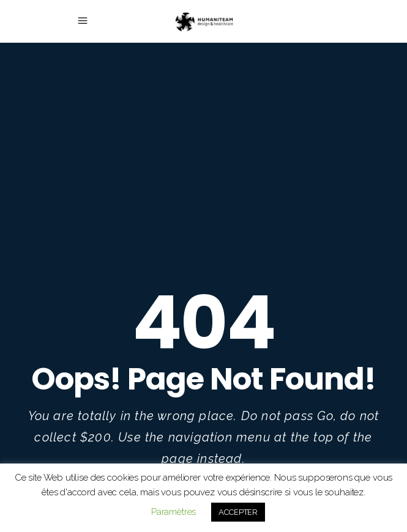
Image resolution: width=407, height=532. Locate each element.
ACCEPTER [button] (238, 512)
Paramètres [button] (174, 512)
